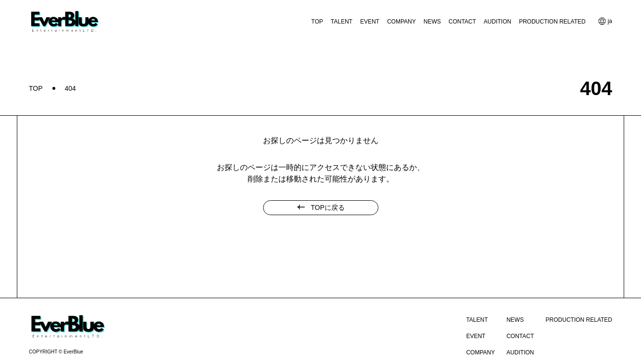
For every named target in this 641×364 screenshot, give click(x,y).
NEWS (432, 22)
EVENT (370, 22)
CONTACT (462, 22)
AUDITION (497, 22)
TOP (317, 22)
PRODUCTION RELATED (552, 22)
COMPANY (402, 22)
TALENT (342, 22)
